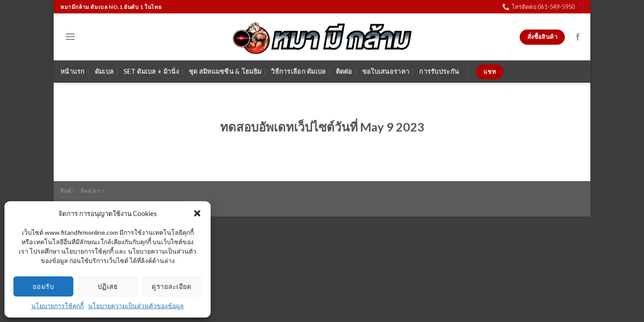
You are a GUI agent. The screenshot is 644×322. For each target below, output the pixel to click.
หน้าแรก (73, 71)
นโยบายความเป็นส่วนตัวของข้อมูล (136, 306)
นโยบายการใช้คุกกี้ (57, 306)
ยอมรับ (43, 286)
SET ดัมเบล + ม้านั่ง (151, 71)
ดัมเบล (104, 71)
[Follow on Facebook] (578, 37)
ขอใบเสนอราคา (386, 71)
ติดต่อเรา (92, 191)
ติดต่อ (344, 71)
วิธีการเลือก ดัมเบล (298, 71)
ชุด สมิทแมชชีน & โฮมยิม (225, 71)
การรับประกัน (439, 71)
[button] (197, 213)
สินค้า (68, 191)
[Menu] (70, 36)
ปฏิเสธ (108, 286)
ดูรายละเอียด (172, 286)
